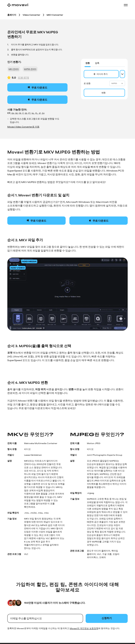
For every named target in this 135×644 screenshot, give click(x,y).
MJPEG (117, 83)
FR (20, 113)
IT (23, 113)
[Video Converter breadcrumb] (31, 15)
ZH (43, 113)
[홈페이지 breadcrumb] (12, 15)
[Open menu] (126, 5)
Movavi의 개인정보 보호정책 (84, 628)
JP (40, 113)
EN (13, 113)
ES (26, 113)
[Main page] (18, 5)
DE (16, 113)
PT (29, 113)
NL (33, 113)
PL (36, 113)
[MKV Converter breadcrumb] (55, 15)
